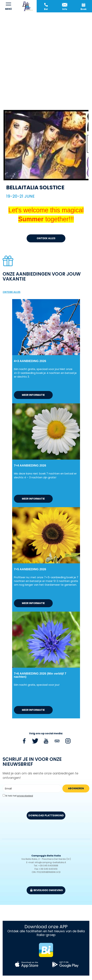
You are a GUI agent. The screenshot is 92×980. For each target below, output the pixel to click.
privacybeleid (25, 796)
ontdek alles (46, 238)
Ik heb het (19, 796)
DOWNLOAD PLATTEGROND (46, 815)
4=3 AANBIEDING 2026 (30, 361)
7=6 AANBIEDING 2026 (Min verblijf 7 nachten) (40, 675)
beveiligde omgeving (47, 890)
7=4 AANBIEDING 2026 (30, 466)
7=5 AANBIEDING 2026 (30, 569)
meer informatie (33, 395)
